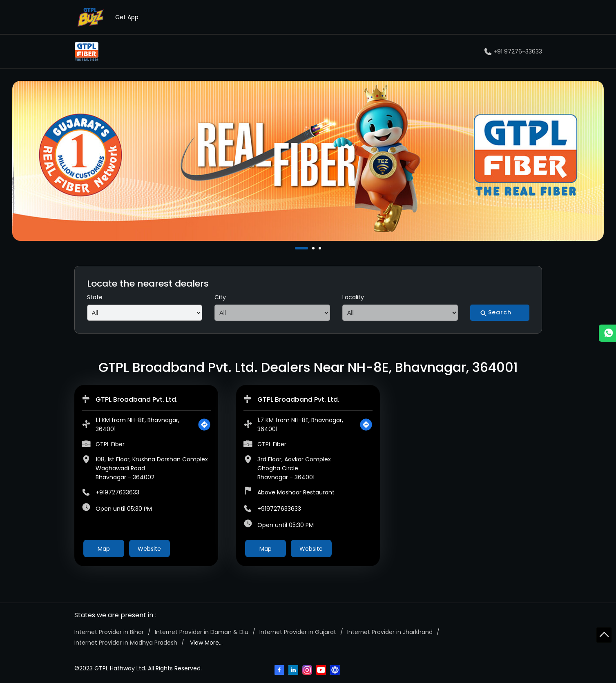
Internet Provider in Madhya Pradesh (126, 643)
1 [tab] (297, 248)
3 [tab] (321, 248)
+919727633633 (117, 492)
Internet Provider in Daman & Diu (202, 632)
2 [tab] (314, 248)
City (220, 297)
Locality (353, 297)
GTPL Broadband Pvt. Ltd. (137, 399)
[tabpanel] (308, 161)
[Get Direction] (204, 425)
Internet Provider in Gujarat (298, 632)
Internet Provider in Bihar (109, 632)
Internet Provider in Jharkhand (390, 632)
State (95, 297)
